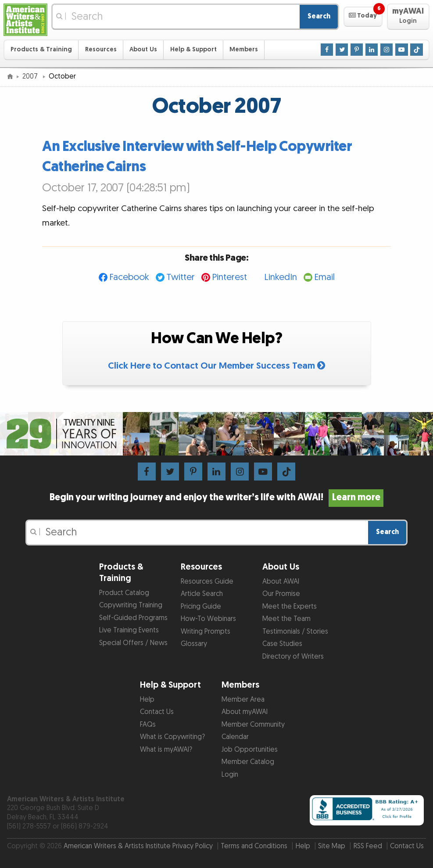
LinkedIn (281, 277)
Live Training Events (129, 630)
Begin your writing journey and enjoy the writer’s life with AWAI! (216, 498)
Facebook (129, 277)
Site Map (332, 846)
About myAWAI (245, 712)
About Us (143, 49)
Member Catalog (248, 762)
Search (319, 16)
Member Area (243, 700)
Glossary (194, 644)
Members (244, 49)
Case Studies (282, 644)
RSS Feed (368, 846)
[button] (363, 17)
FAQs (148, 725)
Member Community (253, 725)
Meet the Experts (290, 607)
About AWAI (281, 582)
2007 (31, 77)
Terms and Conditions (254, 846)
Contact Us (157, 712)
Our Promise (281, 594)
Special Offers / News (133, 643)
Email (324, 277)
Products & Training (41, 49)
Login (230, 775)
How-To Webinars (208, 619)
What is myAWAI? (166, 750)
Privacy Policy (193, 846)
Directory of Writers (293, 657)
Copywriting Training (131, 605)
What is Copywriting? (172, 737)
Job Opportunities (250, 750)
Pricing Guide (201, 607)
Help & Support (193, 49)
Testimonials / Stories (295, 632)
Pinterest (229, 277)
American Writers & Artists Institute (117, 846)
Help (147, 700)
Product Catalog (124, 593)
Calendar (235, 737)
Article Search (202, 594)
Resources (101, 49)
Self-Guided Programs (133, 618)
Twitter (181, 277)
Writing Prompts (206, 632)
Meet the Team (286, 619)
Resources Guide (207, 582)
